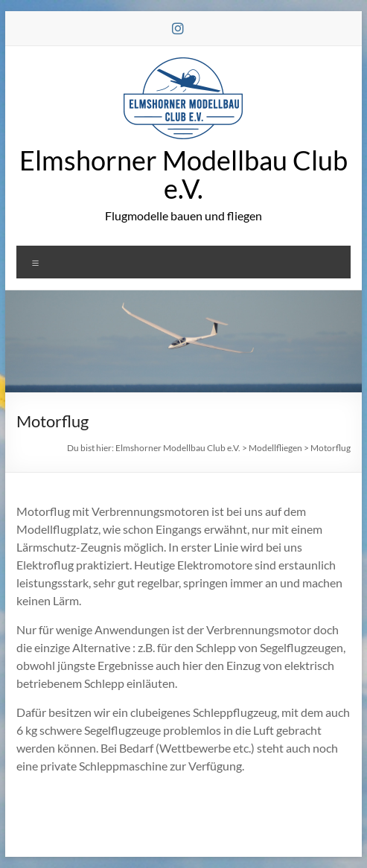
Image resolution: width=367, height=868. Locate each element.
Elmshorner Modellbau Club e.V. (183, 174)
